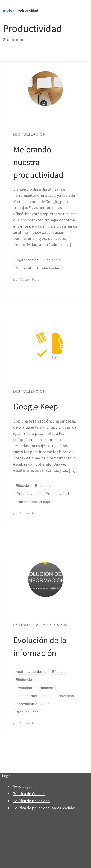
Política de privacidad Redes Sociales (44, 808)
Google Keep (36, 406)
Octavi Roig (30, 280)
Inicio (7, 11)
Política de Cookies (29, 793)
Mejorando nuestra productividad (38, 162)
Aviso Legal (22, 786)
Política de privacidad (31, 801)
